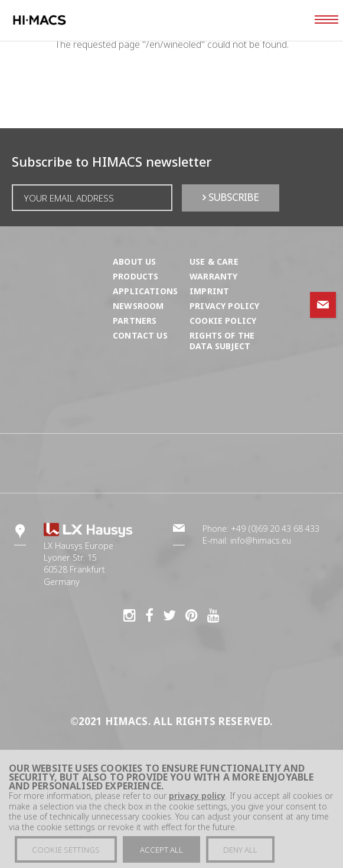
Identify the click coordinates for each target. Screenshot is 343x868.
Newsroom (138, 306)
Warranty (213, 276)
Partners (135, 321)
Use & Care (214, 261)
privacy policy (197, 801)
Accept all (161, 855)
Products (135, 276)
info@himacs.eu (261, 540)
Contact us (140, 335)
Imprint (209, 291)
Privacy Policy (224, 306)
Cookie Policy (223, 321)
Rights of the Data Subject (222, 341)
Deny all (240, 855)
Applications (145, 291)
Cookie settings (66, 855)
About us (134, 261)
